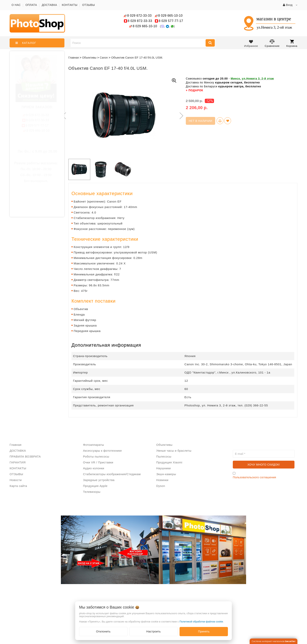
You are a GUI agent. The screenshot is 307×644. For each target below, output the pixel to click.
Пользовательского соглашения (254, 477)
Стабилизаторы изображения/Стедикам (112, 474)
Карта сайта (18, 486)
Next (181, 116)
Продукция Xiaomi (169, 462)
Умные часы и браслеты (174, 451)
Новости (16, 480)
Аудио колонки (94, 468)
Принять (204, 631)
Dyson (161, 486)
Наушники (163, 468)
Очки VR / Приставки (98, 462)
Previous (63, 116)
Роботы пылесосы (96, 456)
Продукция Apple (95, 486)
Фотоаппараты (93, 445)
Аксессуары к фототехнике (102, 451)
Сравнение (272, 43)
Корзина (292, 43)
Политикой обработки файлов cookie (201, 622)
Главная (74, 58)
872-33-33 (140, 21)
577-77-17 (171, 21)
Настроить (153, 631)
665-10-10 (171, 16)
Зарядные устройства (99, 480)
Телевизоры (92, 492)
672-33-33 (139, 16)
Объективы (164, 445)
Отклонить (103, 631)
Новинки (162, 480)
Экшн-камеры (166, 474)
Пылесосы (164, 456)
